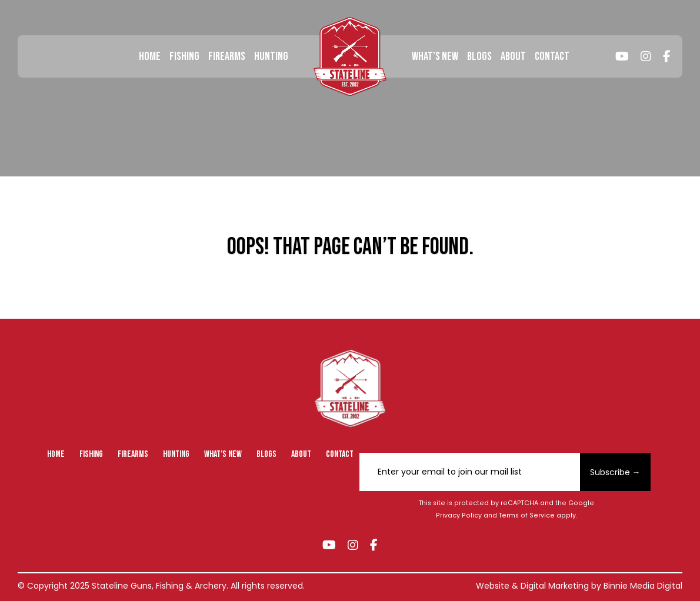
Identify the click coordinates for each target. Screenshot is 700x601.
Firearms (227, 56)
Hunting (271, 56)
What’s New (435, 56)
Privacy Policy (459, 515)
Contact (552, 56)
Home (150, 56)
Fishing (184, 56)
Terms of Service (527, 515)
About (513, 56)
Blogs (479, 56)
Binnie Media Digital (643, 586)
